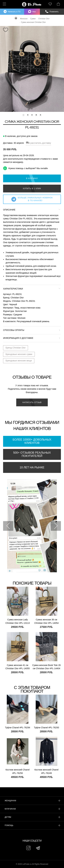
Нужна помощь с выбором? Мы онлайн (25, 168)
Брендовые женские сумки (19, 354)
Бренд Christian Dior (16, 348)
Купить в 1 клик (32, 189)
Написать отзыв (32, 402)
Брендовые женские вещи (19, 361)
